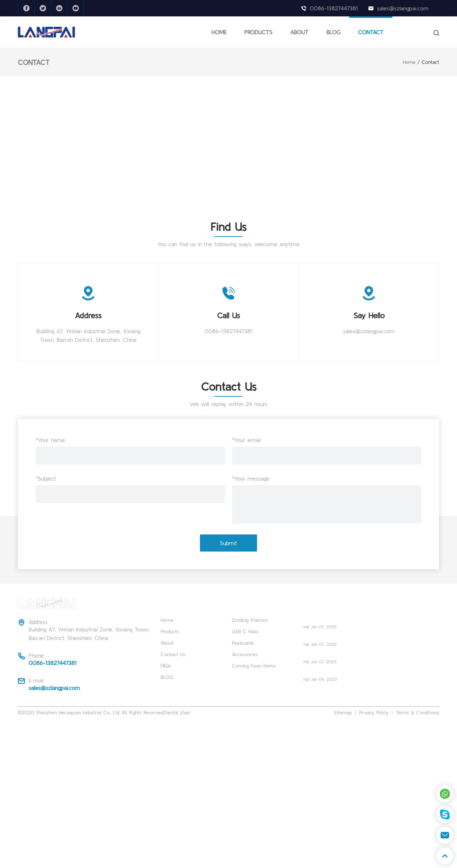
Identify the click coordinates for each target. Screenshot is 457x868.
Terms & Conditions (418, 712)
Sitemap (343, 712)
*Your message (251, 478)
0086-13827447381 (334, 8)
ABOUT (299, 32)
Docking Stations (250, 620)
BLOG (333, 32)
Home (409, 62)
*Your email (246, 440)
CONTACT (371, 32)
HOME (219, 32)
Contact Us (173, 654)
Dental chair (177, 712)
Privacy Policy (374, 712)
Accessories (245, 654)
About (167, 643)
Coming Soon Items (254, 666)
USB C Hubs (245, 631)
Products (170, 631)
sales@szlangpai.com (403, 8)
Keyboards (243, 643)
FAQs (166, 666)
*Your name (50, 440)
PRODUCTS (258, 32)
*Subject (46, 478)
